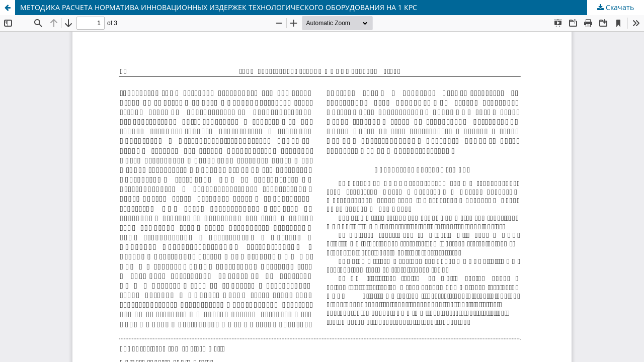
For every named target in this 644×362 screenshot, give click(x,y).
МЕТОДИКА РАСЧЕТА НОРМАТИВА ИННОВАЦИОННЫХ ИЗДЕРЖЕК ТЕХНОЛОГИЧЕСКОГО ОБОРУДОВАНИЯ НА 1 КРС (219, 7)
